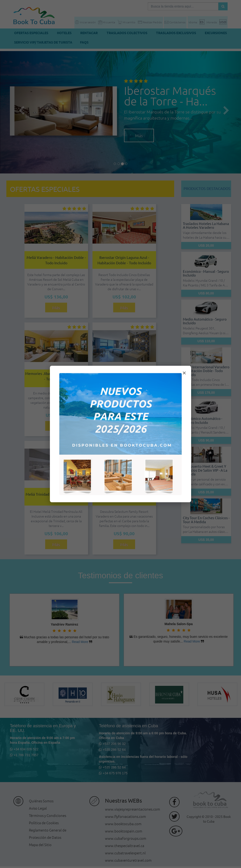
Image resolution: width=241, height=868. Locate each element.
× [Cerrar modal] (184, 373)
